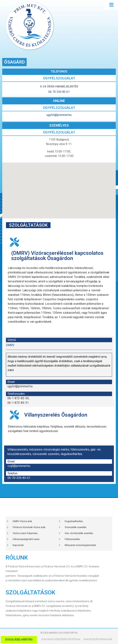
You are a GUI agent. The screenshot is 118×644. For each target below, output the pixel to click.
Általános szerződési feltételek (61, 639)
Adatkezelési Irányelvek (98, 639)
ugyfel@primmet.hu (59, 115)
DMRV (10, 345)
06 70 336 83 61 (59, 92)
